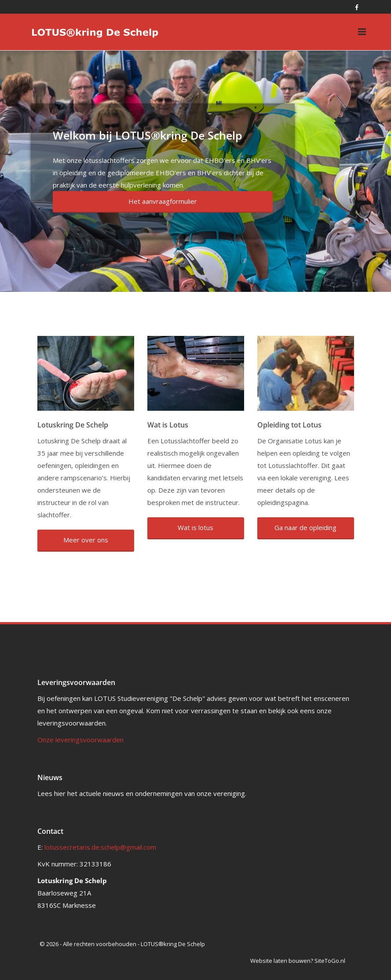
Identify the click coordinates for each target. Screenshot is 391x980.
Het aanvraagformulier (163, 201)
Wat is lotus (195, 527)
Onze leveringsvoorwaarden (80, 740)
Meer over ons (86, 540)
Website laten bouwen (280, 961)
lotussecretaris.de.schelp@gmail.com (100, 847)
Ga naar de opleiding (305, 527)
